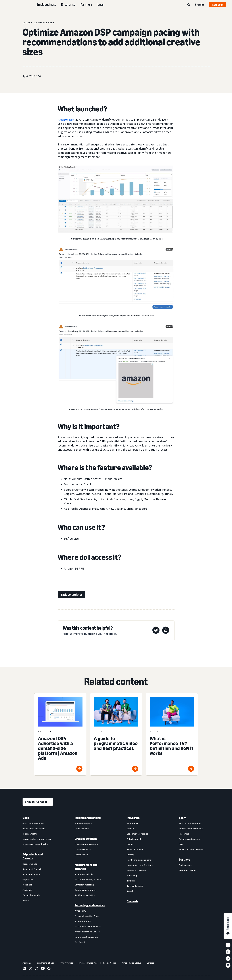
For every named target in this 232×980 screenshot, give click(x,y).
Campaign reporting (84, 885)
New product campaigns (86, 937)
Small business (46, 5)
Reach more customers (34, 828)
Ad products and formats (33, 856)
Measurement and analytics (86, 867)
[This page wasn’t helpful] (156, 631)
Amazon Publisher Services (88, 926)
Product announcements (191, 828)
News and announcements (192, 849)
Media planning (82, 828)
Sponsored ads (30, 864)
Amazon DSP (66, 120)
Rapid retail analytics (85, 895)
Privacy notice (66, 963)
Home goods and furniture (140, 865)
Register (218, 5)
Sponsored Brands (31, 874)
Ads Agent (80, 942)
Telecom (131, 881)
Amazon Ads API (83, 921)
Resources (184, 834)
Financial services (135, 849)
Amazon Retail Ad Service (87, 932)
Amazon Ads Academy (190, 823)
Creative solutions (86, 839)
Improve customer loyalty (35, 844)
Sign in (199, 4)
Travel (130, 891)
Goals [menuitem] (26, 818)
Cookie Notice (110, 963)
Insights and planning (88, 818)
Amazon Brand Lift (84, 874)
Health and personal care (139, 860)
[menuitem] (38, 880)
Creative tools (81, 855)
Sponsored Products (32, 869)
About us (27, 963)
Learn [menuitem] (183, 818)
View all (26, 900)
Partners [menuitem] (185, 860)
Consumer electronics (137, 834)
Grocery (130, 855)
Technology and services (90, 905)
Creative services (83, 849)
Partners (86, 5)
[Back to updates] (71, 595)
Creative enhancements (86, 844)
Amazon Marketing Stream (88, 879)
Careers (150, 963)
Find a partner (186, 865)
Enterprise (68, 5)
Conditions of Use (46, 963)
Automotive (133, 823)
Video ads (27, 885)
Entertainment (134, 839)
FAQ (181, 844)
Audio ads (27, 890)
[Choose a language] (38, 802)
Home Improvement (137, 870)
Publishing (132, 875)
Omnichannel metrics (85, 890)
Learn (101, 5)
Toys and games (135, 886)
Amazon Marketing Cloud (87, 916)
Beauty (130, 828)
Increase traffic (30, 834)
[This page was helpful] (166, 631)
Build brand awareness (34, 823)
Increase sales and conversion (37, 839)
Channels (132, 901)
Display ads (28, 879)
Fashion (130, 844)
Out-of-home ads (31, 895)
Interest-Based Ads (88, 963)
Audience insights (83, 823)
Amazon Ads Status (131, 963)
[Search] (189, 5)
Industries (133, 818)
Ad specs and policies (189, 839)
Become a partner (188, 870)
